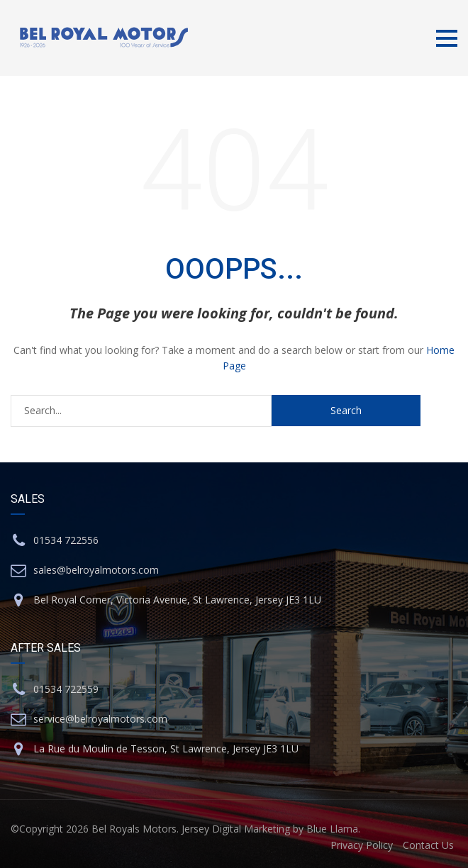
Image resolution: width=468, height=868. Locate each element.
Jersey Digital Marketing (236, 829)
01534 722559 (66, 689)
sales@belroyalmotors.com (96, 570)
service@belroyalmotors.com (100, 719)
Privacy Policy (362, 845)
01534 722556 (66, 540)
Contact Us (428, 845)
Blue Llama (332, 829)
